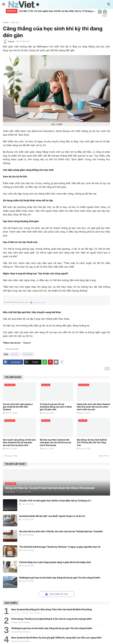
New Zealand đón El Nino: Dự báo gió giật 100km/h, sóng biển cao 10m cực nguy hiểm (56, 638)
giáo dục (15, 23)
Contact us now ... (38, 302)
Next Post (104, 456)
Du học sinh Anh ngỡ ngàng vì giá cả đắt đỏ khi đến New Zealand (18, 407)
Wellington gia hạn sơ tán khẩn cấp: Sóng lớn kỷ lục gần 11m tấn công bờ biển (60, 578)
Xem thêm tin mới (56, 594)
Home (6, 23)
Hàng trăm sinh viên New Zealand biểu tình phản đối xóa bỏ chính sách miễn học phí (93, 407)
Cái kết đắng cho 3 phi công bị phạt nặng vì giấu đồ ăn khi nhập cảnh (55, 562)
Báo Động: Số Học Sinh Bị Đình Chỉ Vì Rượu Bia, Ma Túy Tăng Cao (92, 442)
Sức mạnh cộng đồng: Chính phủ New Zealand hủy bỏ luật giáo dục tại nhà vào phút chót (19, 442)
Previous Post (12, 349)
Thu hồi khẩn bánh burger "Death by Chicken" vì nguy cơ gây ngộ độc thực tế (60, 547)
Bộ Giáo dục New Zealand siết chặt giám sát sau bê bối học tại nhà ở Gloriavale (55, 442)
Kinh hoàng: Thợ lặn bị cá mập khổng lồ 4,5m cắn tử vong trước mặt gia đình (51, 619)
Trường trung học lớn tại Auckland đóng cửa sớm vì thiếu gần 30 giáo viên (56, 407)
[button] (4, 4)
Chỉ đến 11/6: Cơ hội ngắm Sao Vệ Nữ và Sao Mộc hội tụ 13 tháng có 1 (58, 11)
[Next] (105, 12)
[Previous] (100, 12)
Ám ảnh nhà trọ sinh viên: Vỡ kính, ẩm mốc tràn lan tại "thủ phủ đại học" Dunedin (61, 531)
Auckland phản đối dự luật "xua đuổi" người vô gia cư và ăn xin (52, 516)
